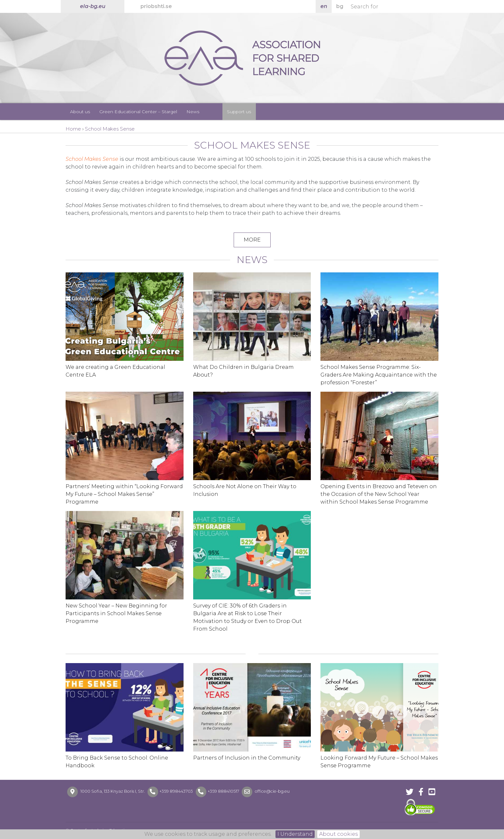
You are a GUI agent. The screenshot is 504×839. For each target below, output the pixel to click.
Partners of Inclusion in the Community (247, 758)
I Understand (295, 834)
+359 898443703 (176, 792)
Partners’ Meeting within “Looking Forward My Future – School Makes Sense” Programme (124, 494)
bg (340, 6)
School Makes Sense (92, 159)
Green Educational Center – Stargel (138, 112)
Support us (239, 112)
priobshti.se (156, 6)
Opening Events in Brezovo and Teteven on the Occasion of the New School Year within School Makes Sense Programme (379, 494)
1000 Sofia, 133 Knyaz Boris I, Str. (113, 792)
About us (80, 112)
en (324, 6)
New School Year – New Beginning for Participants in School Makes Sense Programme (116, 613)
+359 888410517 (223, 792)
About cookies (338, 834)
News (193, 112)
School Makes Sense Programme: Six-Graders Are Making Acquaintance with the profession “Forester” (379, 375)
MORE (252, 240)
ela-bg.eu (93, 6)
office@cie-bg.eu (272, 792)
